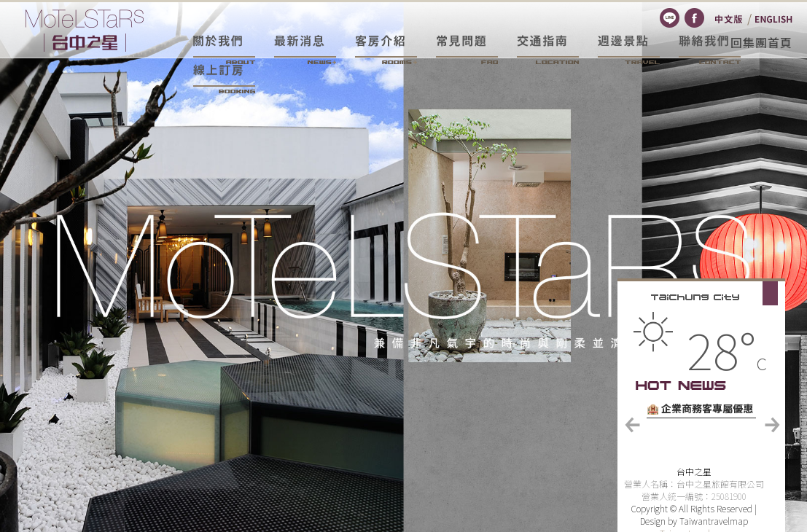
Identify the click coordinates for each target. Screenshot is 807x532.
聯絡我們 (710, 50)
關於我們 (224, 50)
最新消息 (305, 50)
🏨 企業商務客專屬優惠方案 (700, 410)
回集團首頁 (761, 42)
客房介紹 (386, 50)
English (774, 19)
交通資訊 (548, 50)
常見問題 (467, 50)
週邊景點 (629, 50)
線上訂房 (224, 79)
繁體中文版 (729, 19)
